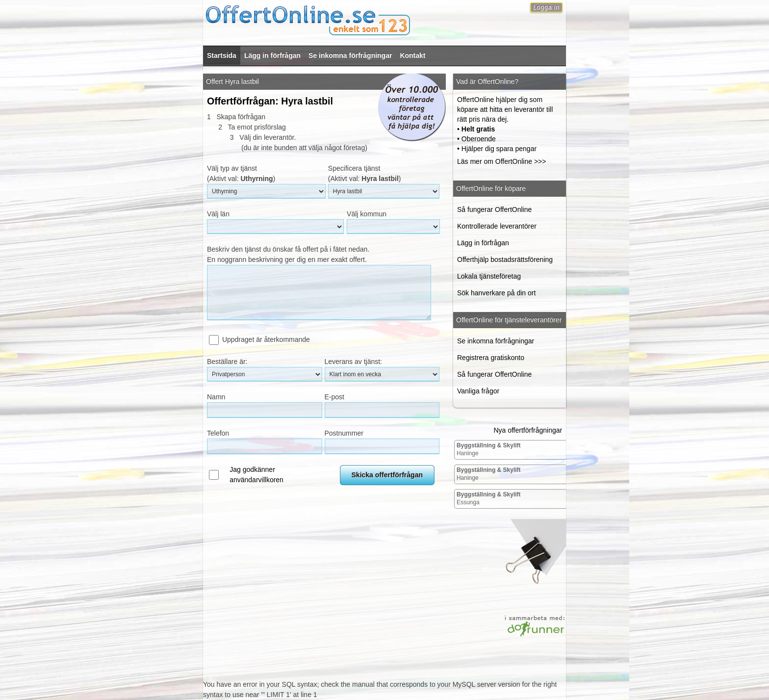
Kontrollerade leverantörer (497, 226)
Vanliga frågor (478, 391)
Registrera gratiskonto (491, 358)
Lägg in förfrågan (272, 55)
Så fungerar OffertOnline (494, 209)
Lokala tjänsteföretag (489, 276)
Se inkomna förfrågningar (350, 55)
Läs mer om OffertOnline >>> (501, 161)
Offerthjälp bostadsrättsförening (505, 259)
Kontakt (412, 55)
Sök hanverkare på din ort (496, 293)
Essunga (489, 498)
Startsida (222, 55)
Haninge (489, 449)
